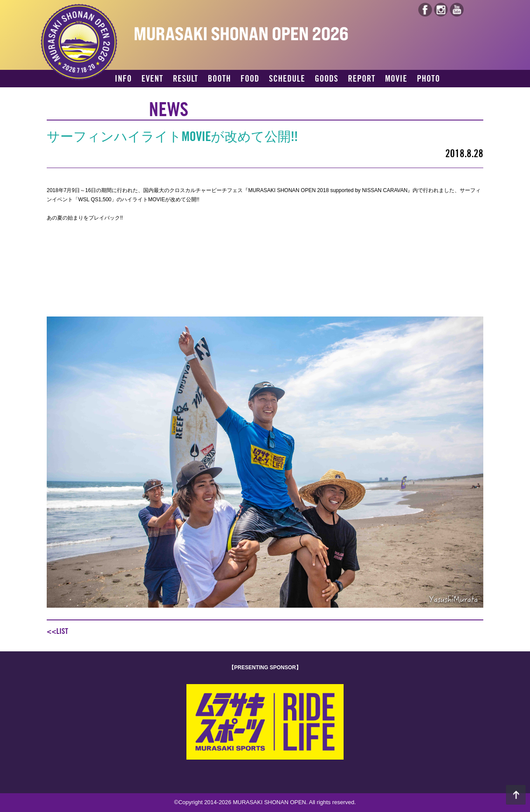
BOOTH (219, 79)
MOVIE (396, 79)
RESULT (186, 79)
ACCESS (128, 94)
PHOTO (428, 79)
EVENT (152, 79)
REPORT (362, 79)
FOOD (250, 79)
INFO (123, 79)
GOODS (327, 79)
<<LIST (57, 631)
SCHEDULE (287, 79)
